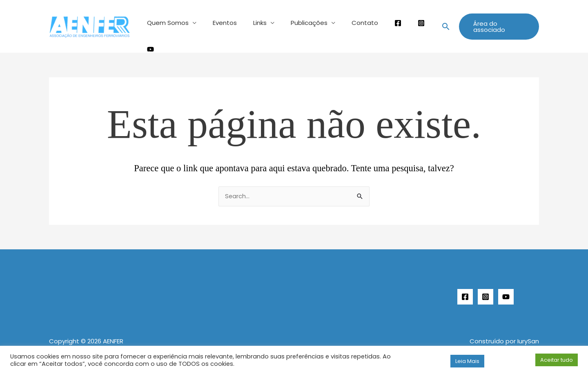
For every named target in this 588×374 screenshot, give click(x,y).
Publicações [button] (298, 23)
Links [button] (253, 23)
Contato (350, 23)
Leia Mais (467, 361)
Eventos (222, 23)
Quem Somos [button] (169, 23)
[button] (440, 23)
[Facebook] (465, 290)
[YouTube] (506, 290)
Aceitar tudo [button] (557, 360)
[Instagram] (486, 290)
